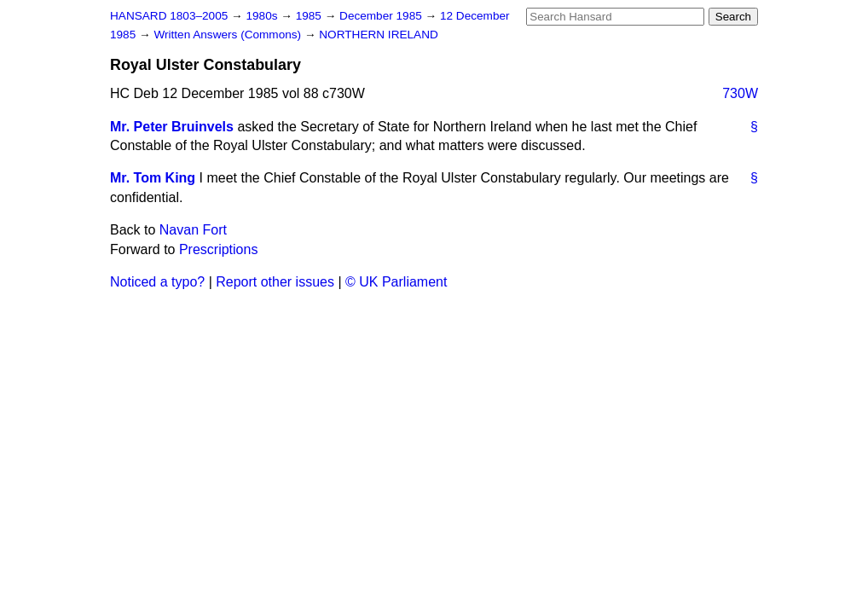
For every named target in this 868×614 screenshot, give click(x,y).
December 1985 (382, 16)
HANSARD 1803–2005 (169, 16)
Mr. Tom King (153, 178)
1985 (310, 16)
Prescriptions (218, 249)
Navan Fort (193, 230)
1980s (263, 16)
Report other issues (275, 282)
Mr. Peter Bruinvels (172, 127)
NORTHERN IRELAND (378, 35)
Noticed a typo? (157, 282)
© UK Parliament (396, 282)
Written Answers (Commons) (229, 35)
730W (740, 93)
